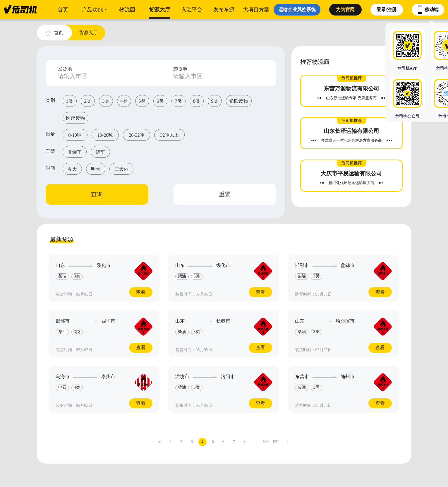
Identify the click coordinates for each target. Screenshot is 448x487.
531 (276, 442)
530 (266, 442)
